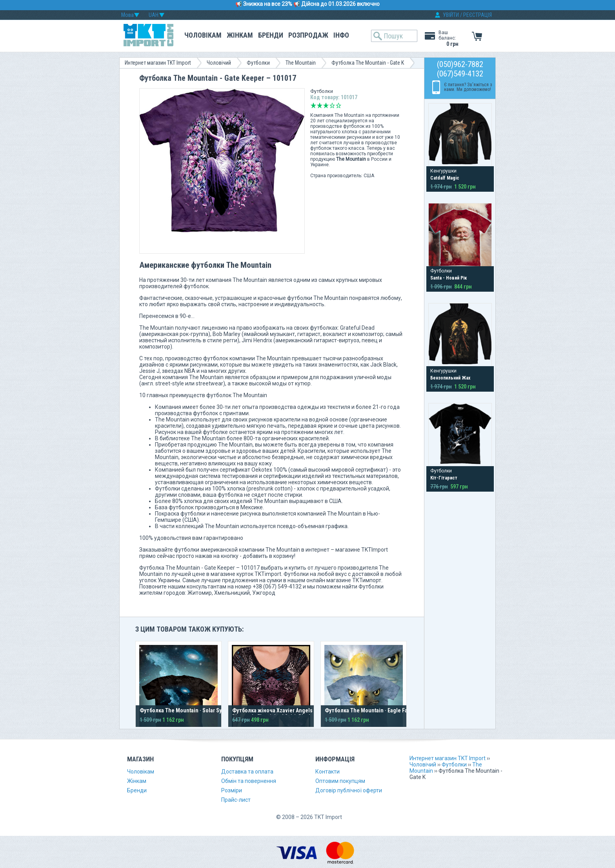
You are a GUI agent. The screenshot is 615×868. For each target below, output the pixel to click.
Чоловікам (203, 35)
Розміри (232, 790)
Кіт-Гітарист (444, 478)
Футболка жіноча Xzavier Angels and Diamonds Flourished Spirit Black (277, 714)
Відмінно (338, 105)
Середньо (326, 105)
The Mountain (301, 63)
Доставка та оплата (247, 772)
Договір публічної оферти (349, 790)
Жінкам (240, 35)
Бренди (271, 35)
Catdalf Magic (445, 178)
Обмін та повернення (249, 781)
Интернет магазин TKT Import (158, 63)
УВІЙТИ (451, 15)
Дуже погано (313, 105)
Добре (332, 105)
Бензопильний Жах (450, 378)
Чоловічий (219, 63)
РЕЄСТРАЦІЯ (478, 15)
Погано (320, 105)
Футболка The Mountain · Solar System (187, 710)
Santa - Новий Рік (449, 278)
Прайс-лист (236, 800)
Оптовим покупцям (340, 781)
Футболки (258, 63)
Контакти (328, 772)
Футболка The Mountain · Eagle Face (369, 710)
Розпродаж (308, 35)
